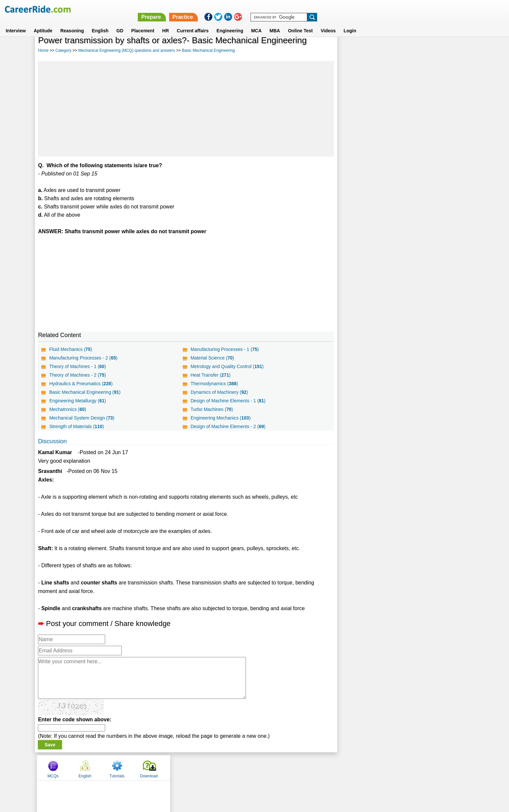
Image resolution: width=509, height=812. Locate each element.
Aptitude (43, 23)
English (100, 23)
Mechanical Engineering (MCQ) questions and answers (126, 50)
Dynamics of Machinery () (219, 392)
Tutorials (419, 50)
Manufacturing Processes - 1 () (225, 349)
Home (43, 50)
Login (350, 23)
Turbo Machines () (212, 409)
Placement (143, 23)
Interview (16, 23)
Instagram (327, 767)
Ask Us (279, 767)
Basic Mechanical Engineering (209, 50)
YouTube (301, 767)
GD (120, 23)
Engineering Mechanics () (221, 418)
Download (450, 50)
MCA (256, 23)
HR (165, 23)
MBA (275, 23)
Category (63, 50)
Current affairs (193, 23)
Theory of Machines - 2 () (77, 375)
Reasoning (72, 23)
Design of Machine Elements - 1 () (228, 401)
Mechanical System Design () (82, 418)
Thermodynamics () (214, 384)
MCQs (355, 50)
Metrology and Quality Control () (227, 366)
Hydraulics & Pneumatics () (81, 384)
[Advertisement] (186, 109)
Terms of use (252, 767)
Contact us (221, 767)
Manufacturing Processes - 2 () (83, 358)
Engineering (230, 23)
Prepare (338, 9)
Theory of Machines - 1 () (77, 366)
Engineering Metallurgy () (77, 401)
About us (195, 767)
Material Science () (212, 358)
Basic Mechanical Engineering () (85, 392)
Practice (369, 9)
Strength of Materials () (76, 426)
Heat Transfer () (210, 375)
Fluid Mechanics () (71, 349)
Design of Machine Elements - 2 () (228, 426)
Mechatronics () (68, 409)
